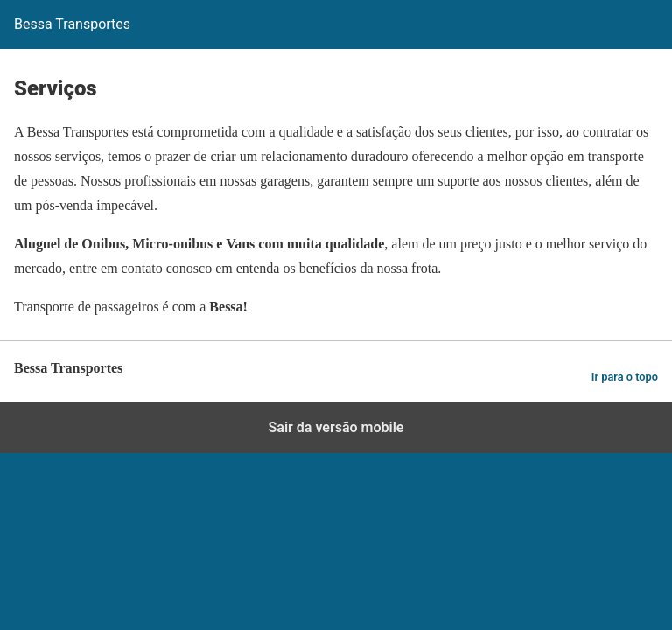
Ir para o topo (625, 377)
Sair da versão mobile (336, 427)
